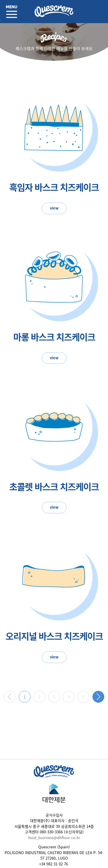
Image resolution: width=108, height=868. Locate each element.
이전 (10, 697)
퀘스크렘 (54, 12)
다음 (98, 697)
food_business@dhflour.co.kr (54, 838)
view (54, 208)
